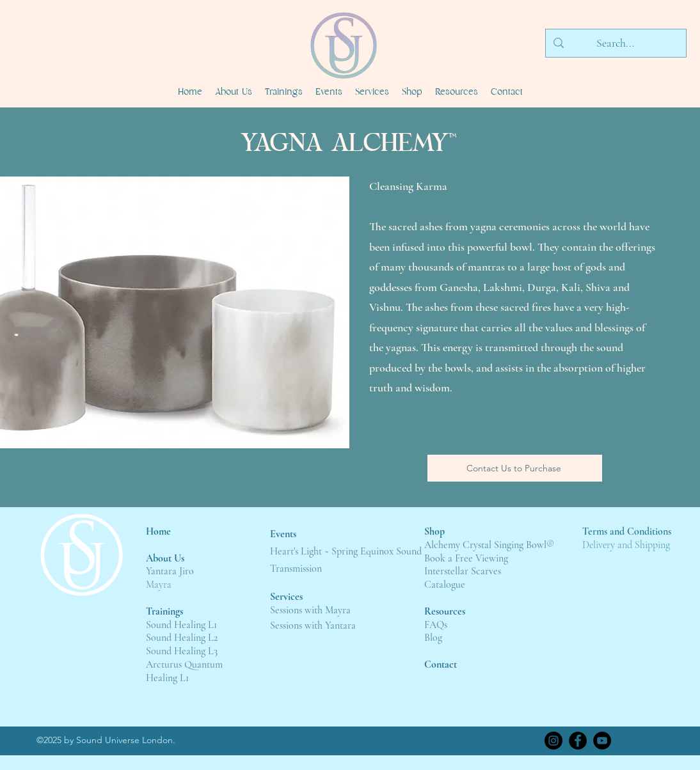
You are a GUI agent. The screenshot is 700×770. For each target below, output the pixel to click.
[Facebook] (578, 741)
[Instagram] (553, 741)
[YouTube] (602, 741)
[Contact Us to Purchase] (515, 468)
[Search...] (615, 43)
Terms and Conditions (627, 531)
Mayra (159, 585)
